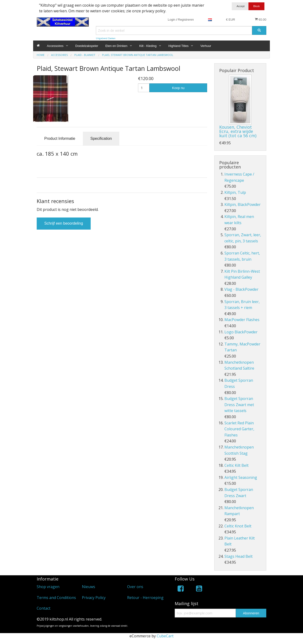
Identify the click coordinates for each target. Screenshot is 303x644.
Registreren (186, 20)
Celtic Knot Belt (238, 526)
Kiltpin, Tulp (235, 192)
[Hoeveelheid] (144, 88)
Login (172, 20)
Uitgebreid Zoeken (106, 38)
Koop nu (178, 88)
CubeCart (165, 636)
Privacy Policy (94, 598)
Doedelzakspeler (87, 46)
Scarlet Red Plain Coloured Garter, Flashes (239, 429)
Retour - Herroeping (145, 598)
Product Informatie (60, 138)
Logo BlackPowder (241, 332)
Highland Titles (178, 46)
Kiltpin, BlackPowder (243, 204)
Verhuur (206, 46)
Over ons (135, 587)
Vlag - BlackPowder (241, 289)
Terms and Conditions (56, 598)
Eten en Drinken (116, 46)
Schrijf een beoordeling (64, 223)
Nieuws (89, 587)
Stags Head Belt (238, 556)
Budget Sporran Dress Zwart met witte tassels (239, 405)
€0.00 (261, 19)
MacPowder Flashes (242, 320)
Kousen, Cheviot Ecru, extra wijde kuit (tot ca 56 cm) (238, 131)
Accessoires (55, 46)
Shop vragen (48, 587)
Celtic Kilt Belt (236, 465)
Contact (44, 608)
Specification (101, 138)
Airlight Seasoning (241, 477)
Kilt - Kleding (148, 46)
